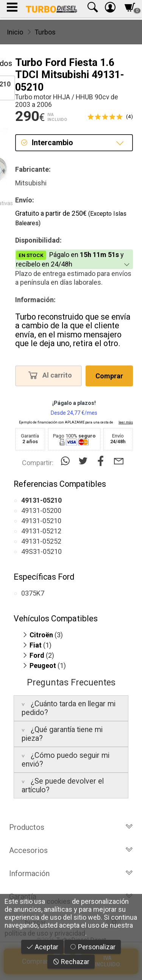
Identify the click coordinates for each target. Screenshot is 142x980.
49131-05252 (41, 541)
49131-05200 (41, 510)
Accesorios (71, 850)
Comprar (109, 376)
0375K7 (33, 593)
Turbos (45, 32)
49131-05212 (41, 531)
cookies (59, 901)
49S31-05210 (41, 551)
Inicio (15, 32)
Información (71, 873)
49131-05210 (41, 521)
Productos (71, 827)
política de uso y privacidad (45, 933)
